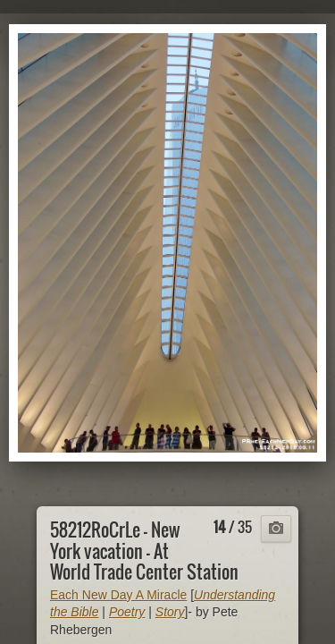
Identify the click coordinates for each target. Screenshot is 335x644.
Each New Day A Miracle (118, 595)
